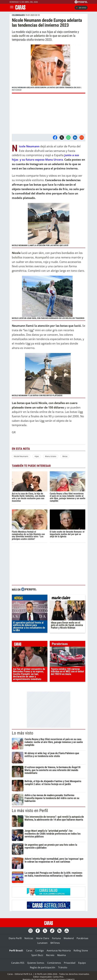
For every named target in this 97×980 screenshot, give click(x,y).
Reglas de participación (43, 967)
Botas (65, 456)
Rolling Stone (81, 951)
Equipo (82, 963)
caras (30, 644)
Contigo (40, 951)
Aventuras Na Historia (59, 951)
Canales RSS (18, 963)
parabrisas (68, 644)
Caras (29, 951)
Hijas (37, 456)
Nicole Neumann (21, 456)
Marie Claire (43, 938)
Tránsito (63, 967)
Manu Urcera (51, 456)
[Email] (82, 138)
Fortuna (56, 938)
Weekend (69, 938)
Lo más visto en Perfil (30, 811)
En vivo (81, 8)
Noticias (29, 938)
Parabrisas (82, 938)
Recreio (50, 955)
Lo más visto (23, 733)
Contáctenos (54, 963)
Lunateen (42, 943)
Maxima (62, 955)
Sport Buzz (37, 955)
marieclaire (68, 598)
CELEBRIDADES (18, 15)
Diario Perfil (15, 938)
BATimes (55, 943)
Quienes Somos (36, 963)
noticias (30, 598)
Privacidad (70, 963)
